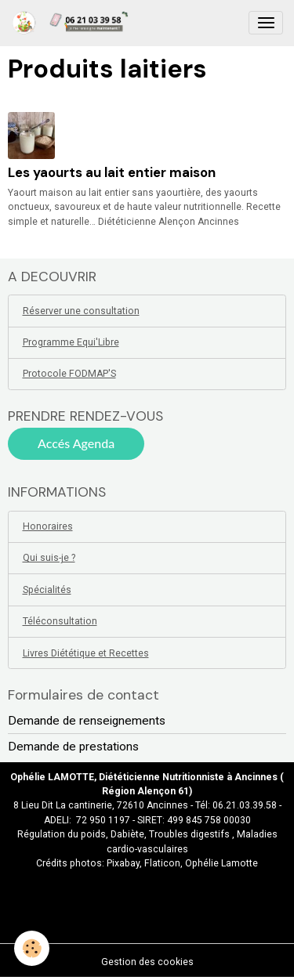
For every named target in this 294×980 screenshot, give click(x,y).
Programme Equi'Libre (71, 342)
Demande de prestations (73, 747)
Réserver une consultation (81, 311)
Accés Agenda (76, 443)
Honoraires (48, 526)
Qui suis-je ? (49, 558)
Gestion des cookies (147, 962)
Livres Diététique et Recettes (86, 653)
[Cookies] (32, 948)
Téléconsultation (60, 621)
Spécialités (47, 590)
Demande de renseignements (87, 721)
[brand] (73, 23)
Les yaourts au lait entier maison (112, 172)
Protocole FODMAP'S (69, 374)
